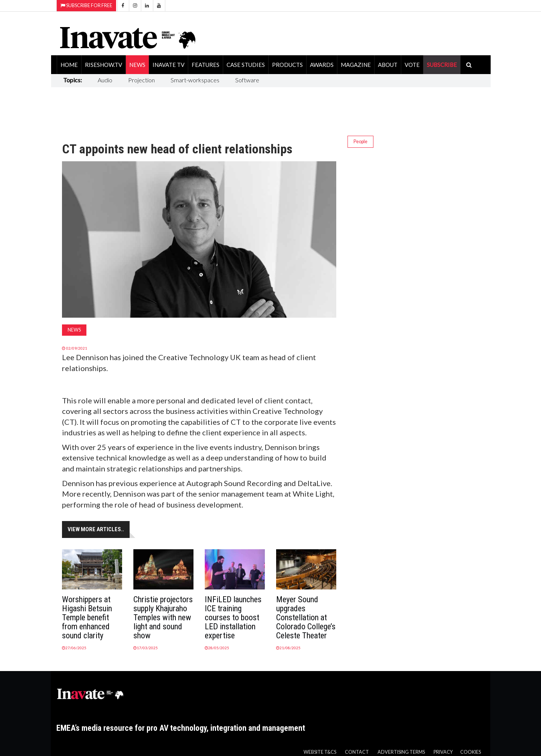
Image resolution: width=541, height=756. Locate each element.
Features (206, 65)
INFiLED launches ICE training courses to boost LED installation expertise (233, 617)
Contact (357, 752)
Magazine (356, 65)
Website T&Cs (320, 752)
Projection (141, 80)
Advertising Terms (401, 752)
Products (287, 65)
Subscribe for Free (86, 5)
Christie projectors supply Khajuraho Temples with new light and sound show (163, 617)
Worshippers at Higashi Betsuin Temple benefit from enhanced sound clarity (87, 617)
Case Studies (246, 65)
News (137, 65)
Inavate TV (168, 65)
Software (247, 80)
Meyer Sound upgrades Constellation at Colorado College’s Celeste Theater (306, 617)
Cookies (471, 752)
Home (69, 65)
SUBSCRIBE (442, 65)
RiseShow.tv (104, 65)
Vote (412, 65)
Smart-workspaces (195, 80)
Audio (105, 80)
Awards (322, 65)
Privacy (443, 752)
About (388, 65)
